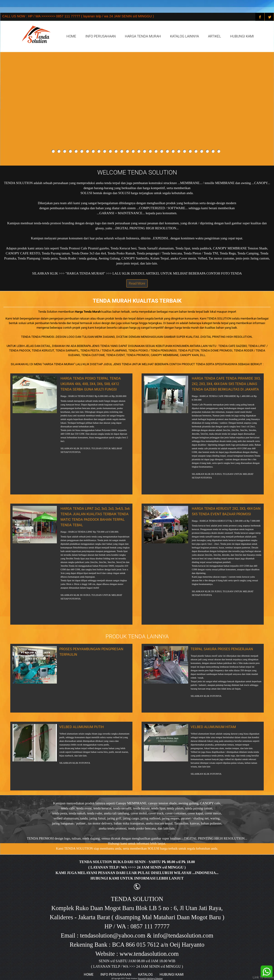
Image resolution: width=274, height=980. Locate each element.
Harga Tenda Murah (88, 312)
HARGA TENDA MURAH (143, 36)
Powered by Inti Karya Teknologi (150, 979)
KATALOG (145, 975)
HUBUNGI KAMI (242, 36)
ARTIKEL (215, 36)
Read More (137, 283)
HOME (71, 36)
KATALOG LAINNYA (184, 36)
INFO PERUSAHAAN (101, 36)
